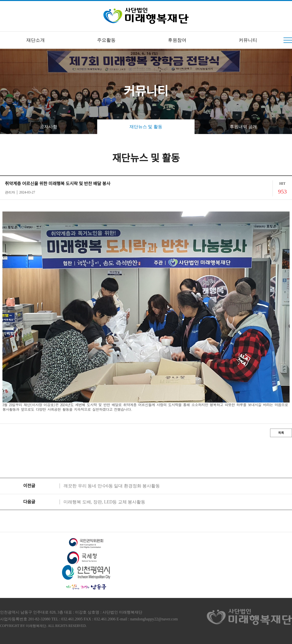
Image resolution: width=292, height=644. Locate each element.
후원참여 (177, 40)
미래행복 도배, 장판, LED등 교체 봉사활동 (105, 502)
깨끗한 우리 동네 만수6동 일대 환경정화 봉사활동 (112, 486)
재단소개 (36, 40)
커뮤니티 (248, 40)
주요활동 (106, 40)
